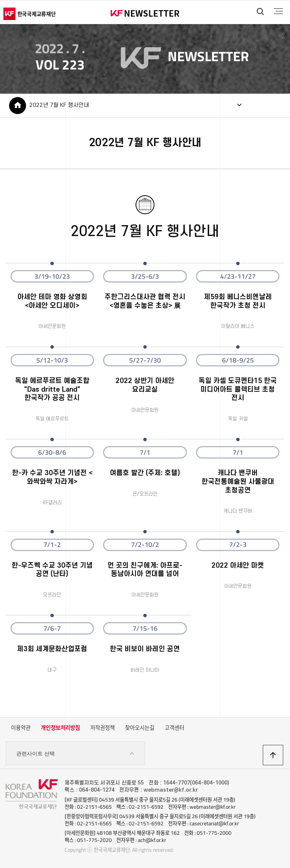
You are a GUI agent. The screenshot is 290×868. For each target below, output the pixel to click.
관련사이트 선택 (75, 754)
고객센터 (174, 728)
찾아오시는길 (140, 728)
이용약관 (21, 728)
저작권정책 (103, 728)
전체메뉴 (278, 11)
